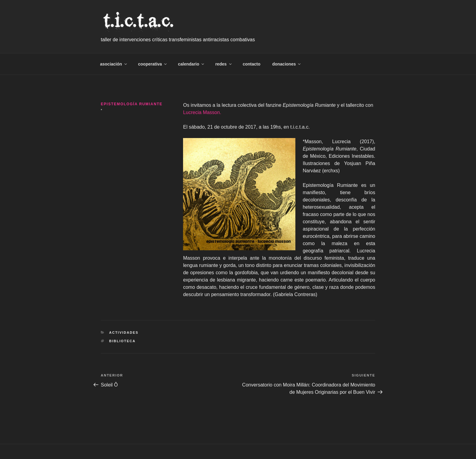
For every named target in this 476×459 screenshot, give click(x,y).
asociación (114, 64)
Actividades (124, 332)
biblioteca (122, 341)
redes (224, 64)
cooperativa (153, 64)
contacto (251, 64)
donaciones (287, 64)
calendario (191, 64)
